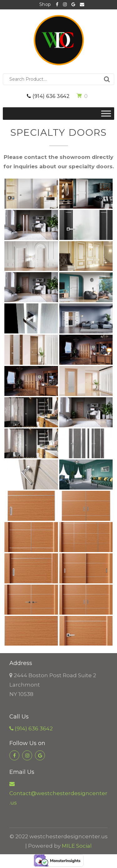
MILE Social (77, 846)
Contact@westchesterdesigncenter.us (82, 5)
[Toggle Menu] (106, 113)
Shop (45, 4)
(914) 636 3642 (48, 96)
